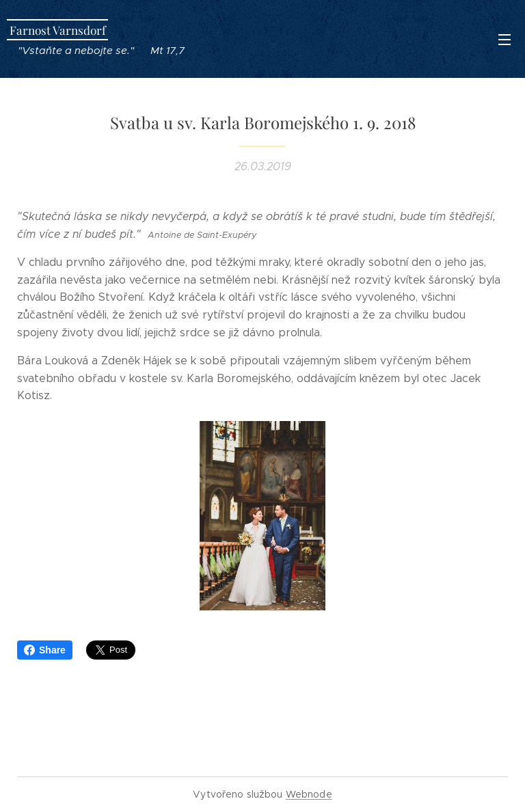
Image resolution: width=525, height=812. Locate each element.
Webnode (309, 794)
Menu (504, 40)
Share (45, 650)
